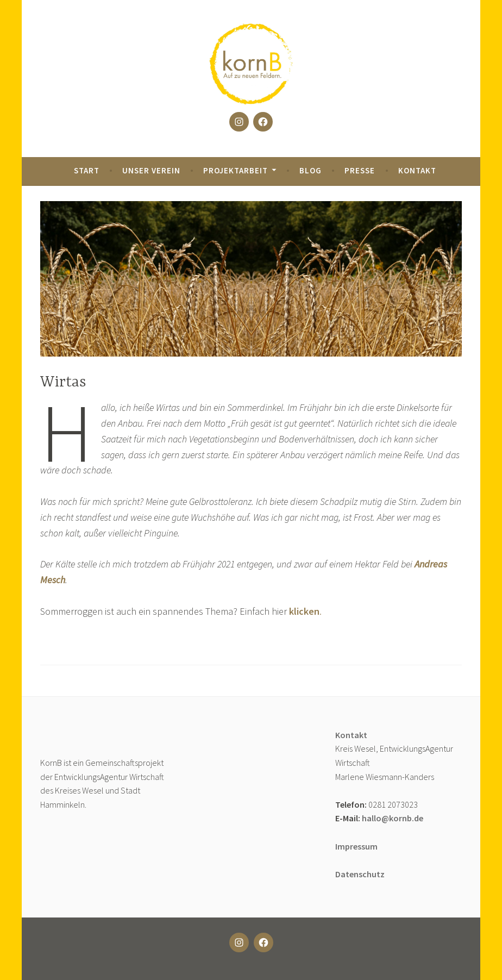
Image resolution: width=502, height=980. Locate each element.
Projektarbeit (236, 170)
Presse (360, 170)
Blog (310, 170)
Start (87, 170)
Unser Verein (151, 170)
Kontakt (417, 170)
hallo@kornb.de (393, 818)
